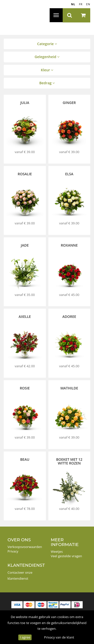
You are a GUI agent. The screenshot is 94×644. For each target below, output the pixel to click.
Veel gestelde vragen (67, 556)
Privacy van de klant (59, 637)
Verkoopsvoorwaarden (25, 547)
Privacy (13, 551)
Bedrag (47, 83)
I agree (25, 637)
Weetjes (57, 552)
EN (88, 4)
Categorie (47, 44)
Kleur (47, 70)
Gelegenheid (47, 57)
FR (81, 4)
